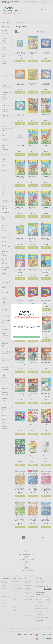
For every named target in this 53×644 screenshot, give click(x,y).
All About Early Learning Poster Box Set (46, 457)
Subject (10, 18)
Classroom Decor (5, 251)
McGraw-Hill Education (5, 112)
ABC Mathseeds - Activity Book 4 (33, 177)
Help (38, 1)
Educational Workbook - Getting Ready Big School (20, 54)
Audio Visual (6, 162)
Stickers (5, 200)
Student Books (6, 203)
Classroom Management (5, 254)
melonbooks (6, 115)
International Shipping (28, 593)
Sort (38, 31)
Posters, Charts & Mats (6, 189)
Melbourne (45, 596)
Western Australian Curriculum (6, 425)
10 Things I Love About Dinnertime (20, 84)
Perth (37, 598)
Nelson (5, 118)
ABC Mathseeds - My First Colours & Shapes (20, 271)
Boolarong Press (7, 79)
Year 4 (4, 45)
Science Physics (5, 367)
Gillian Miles (6, 90)
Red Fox (5, 143)
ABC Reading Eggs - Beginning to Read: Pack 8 (46, 302)
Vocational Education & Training (4, 421)
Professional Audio (6, 354)
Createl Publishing (4, 82)
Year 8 (4, 54)
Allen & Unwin (6, 73)
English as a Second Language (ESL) (6, 283)
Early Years (5, 34)
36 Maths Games (46, 114)
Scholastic (5, 145)
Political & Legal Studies (5, 344)
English (3, 278)
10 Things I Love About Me (33, 84)
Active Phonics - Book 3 (20, 456)
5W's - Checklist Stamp (20, 146)
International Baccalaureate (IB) (6, 320)
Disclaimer (27, 613)
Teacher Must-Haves (5, 395)
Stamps (5, 196)
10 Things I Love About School (20, 115)
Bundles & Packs (7, 168)
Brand (31, 18)
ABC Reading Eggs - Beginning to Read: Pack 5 (20, 302)
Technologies (5, 403)
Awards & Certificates (5, 165)
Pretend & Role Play (6, 351)
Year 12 (5, 64)
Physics (3, 341)
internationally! (39, 621)
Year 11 (5, 61)
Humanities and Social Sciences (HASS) (5, 311)
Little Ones (6, 109)
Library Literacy (5, 323)
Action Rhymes (46, 425)
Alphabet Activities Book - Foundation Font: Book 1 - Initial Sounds (20, 489)
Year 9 (4, 57)
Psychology (4, 356)
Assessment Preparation (4, 225)
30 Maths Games (33, 114)
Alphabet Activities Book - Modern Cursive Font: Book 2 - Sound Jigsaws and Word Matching (46, 520)
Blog (35, 1)
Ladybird (5, 103)
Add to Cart (20, 61)
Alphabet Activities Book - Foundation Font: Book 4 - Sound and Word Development (20, 520)
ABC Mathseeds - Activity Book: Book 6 (20, 208)
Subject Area (5, 26)
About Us (31, 1)
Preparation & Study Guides (5, 348)
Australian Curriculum (4, 231)
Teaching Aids (5, 401)
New (36, 18)
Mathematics (5, 329)
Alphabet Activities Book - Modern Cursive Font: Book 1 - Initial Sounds (33, 520)
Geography (4, 296)
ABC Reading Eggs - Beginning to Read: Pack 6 (33, 302)
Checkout (49, 3)
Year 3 (4, 43)
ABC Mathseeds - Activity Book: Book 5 (46, 177)
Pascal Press (6, 126)
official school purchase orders (43, 613)
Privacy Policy (28, 616)
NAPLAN (3, 601)
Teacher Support (5, 398)
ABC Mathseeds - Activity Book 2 (46, 146)
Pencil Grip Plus (6, 128)
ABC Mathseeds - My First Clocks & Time (46, 239)
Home (27, 1)
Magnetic (5, 182)
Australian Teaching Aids (5, 76)
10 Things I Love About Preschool (46, 84)
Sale (40, 18)
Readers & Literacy (5, 193)
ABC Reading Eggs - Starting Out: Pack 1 (20, 425)
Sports (3, 375)
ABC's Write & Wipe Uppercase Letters (33, 425)
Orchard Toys (6, 120)
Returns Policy (28, 599)
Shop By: (5, 18)
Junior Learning (6, 92)
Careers (3, 249)
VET (4, 66)
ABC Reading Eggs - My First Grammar (46, 332)
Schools (45, 18)
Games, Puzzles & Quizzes (6, 293)
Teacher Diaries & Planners (6, 389)
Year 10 (5, 59)
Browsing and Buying (28, 582)
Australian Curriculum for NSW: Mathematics (6, 241)
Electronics (4, 276)
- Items (48, 10)
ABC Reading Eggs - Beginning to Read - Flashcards (46, 271)
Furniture (4, 290)
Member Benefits (28, 585)
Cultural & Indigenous (4, 260)
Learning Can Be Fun (6, 106)
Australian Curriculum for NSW (6, 237)
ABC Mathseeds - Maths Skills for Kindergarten (33, 240)
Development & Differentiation (5, 264)
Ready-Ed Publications (4, 140)
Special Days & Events (5, 370)
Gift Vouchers (49, 1)
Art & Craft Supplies (5, 159)
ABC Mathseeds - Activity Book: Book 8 (46, 208)
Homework (4, 307)
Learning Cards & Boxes (6, 179)
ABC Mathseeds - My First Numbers (33, 270)
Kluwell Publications (4, 95)
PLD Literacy (6, 131)
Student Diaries (5, 386)
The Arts (4, 407)
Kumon (5, 101)
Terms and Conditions (27, 609)
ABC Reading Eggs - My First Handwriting (20, 363)
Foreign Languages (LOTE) (6, 287)
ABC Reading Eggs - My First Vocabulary (33, 394)
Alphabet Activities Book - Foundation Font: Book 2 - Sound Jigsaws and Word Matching (33, 489)
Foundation (6, 36)
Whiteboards (5, 429)
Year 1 (4, 38)
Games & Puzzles (4, 175)
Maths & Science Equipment (6, 185)
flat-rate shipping (44, 617)
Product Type (25, 18)
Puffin (4, 133)
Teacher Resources (4, 206)
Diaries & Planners (4, 171)
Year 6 (4, 50)
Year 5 (4, 47)
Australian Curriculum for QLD (6, 246)
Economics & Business (4, 273)
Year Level (17, 18)
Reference (4, 358)
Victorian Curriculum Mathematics (5, 415)
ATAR (3, 228)
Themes (4, 410)
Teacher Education (6, 392)
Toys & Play (6, 209)
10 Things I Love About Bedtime (46, 53)
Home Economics (5, 305)
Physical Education (6, 339)
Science (3, 363)
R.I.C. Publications (4, 136)
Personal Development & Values (5, 335)
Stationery (5, 198)
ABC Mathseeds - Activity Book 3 (20, 177)
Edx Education (6, 85)
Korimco (5, 98)
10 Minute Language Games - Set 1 (33, 53)
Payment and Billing (29, 596)
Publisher (4, 70)
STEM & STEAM (5, 382)
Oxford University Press (5, 123)
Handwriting (4, 298)
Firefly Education (7, 88)
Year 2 (4, 40)
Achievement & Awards (5, 217)
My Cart (45, 3)
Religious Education (6, 361)
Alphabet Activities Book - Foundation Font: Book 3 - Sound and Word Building (46, 489)
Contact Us (43, 1)
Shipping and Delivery (28, 589)
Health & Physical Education (5, 302)
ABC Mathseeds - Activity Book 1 (33, 146)
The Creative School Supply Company (5, 149)
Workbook (4, 431)
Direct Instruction (6, 267)
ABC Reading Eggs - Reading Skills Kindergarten (46, 395)
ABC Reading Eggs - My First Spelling (20, 394)
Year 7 (4, 52)
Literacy (3, 325)
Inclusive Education (6, 317)
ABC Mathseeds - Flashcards (20, 239)
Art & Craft (4, 220)
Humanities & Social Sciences (6, 597)
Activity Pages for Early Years (33, 456)
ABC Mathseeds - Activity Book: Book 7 (33, 208)
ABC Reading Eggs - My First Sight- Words (46, 363)
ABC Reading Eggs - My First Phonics (33, 363)
